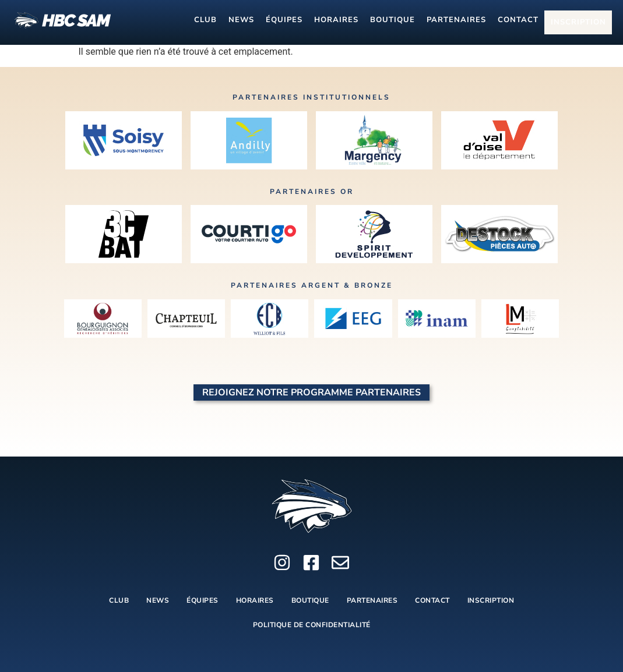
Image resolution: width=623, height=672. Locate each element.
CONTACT (518, 22)
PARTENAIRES (456, 22)
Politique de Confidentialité (312, 625)
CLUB (205, 22)
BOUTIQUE (393, 22)
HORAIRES (336, 22)
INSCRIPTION (581, 23)
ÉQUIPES (284, 22)
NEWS (241, 22)
